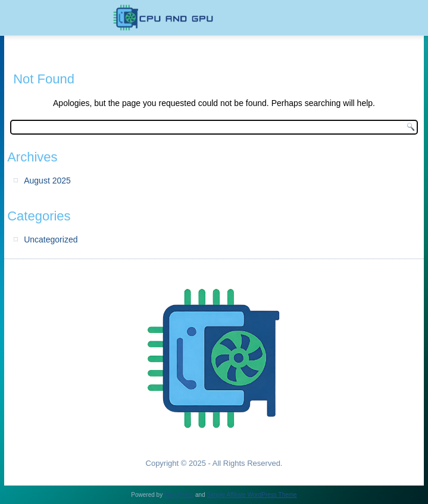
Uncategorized (51, 239)
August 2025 (47, 181)
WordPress (179, 495)
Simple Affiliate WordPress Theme (252, 495)
